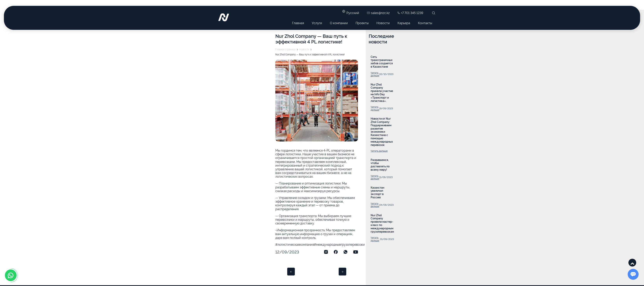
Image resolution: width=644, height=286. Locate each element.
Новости (383, 23)
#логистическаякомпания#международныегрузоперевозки (320, 244)
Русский (353, 13)
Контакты (425, 23)
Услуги (317, 23)
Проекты (362, 23)
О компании (339, 23)
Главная (298, 23)
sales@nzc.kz (378, 13)
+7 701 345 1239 (410, 13)
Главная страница (285, 49)
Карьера (404, 23)
